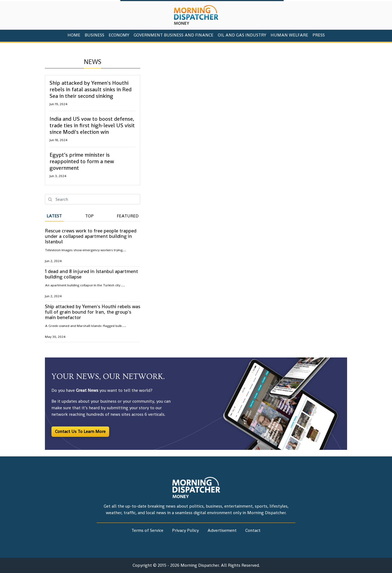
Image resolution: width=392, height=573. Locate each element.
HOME (74, 35)
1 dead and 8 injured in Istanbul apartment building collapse (91, 274)
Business (94, 35)
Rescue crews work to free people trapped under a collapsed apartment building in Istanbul (91, 236)
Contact (253, 530)
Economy (119, 35)
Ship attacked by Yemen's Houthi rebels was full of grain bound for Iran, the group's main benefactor (93, 312)
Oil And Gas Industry (242, 35)
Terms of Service (147, 530)
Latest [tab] (54, 216)
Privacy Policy (185, 530)
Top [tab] (89, 216)
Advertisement (222, 530)
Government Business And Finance (174, 35)
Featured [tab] (128, 216)
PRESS (319, 35)
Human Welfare (289, 35)
